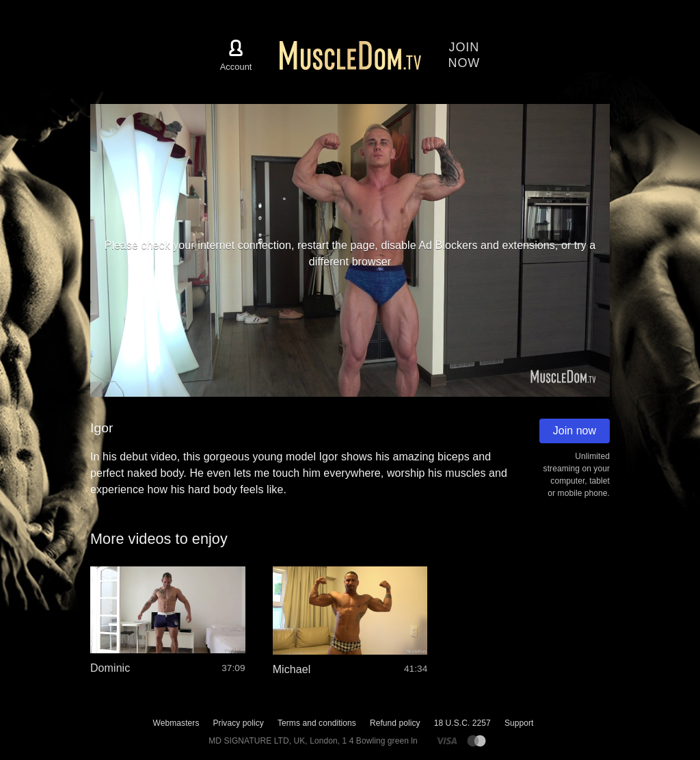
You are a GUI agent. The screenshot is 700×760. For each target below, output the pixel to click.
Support (519, 723)
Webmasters (176, 723)
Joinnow (465, 55)
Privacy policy (238, 723)
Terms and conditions (317, 723)
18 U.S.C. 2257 (462, 723)
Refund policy (395, 723)
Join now (575, 431)
